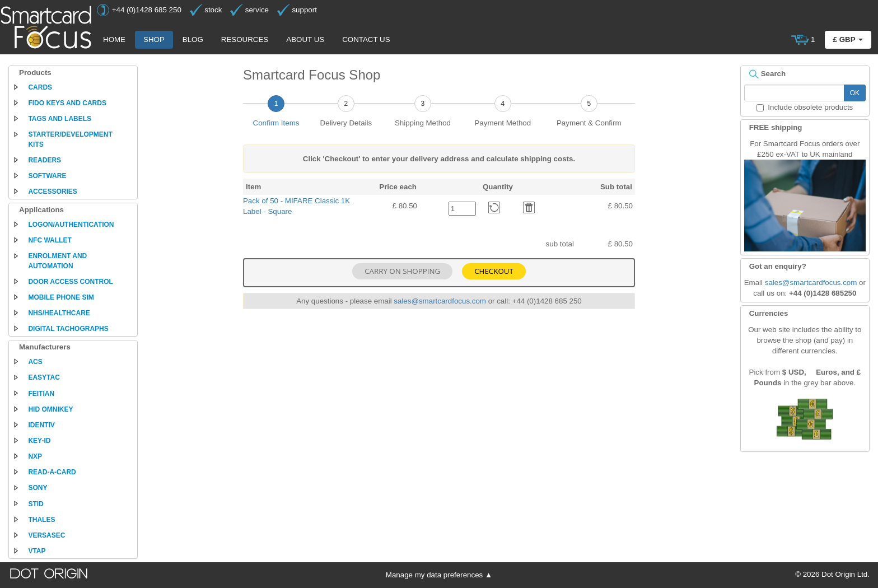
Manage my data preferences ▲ (439, 575)
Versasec (46, 535)
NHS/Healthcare (59, 313)
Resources (245, 39)
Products (35, 73)
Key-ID (39, 441)
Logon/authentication (71, 225)
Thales (41, 520)
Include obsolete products (805, 107)
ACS (35, 362)
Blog (193, 39)
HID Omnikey (50, 409)
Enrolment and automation (57, 261)
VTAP (37, 551)
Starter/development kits (70, 139)
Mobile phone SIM (61, 297)
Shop (154, 39)
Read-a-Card (52, 472)
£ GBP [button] (848, 39)
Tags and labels (60, 119)
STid (36, 504)
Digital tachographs (68, 329)
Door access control (71, 282)
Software (47, 176)
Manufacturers (45, 347)
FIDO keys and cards (67, 103)
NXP (35, 456)
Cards (40, 87)
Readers (45, 160)
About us (305, 39)
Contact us (366, 39)
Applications (41, 210)
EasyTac (44, 377)
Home (114, 39)
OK (855, 93)
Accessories (52, 192)
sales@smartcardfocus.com (440, 301)
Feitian (41, 394)
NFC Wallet (50, 240)
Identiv (41, 425)
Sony (38, 488)
